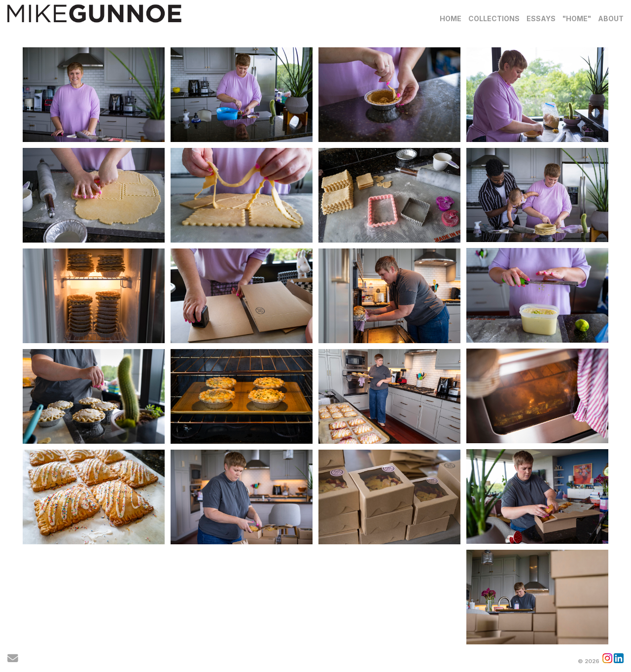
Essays (541, 18)
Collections (494, 18)
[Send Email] (13, 660)
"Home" (577, 18)
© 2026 (589, 661)
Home (451, 18)
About (611, 18)
